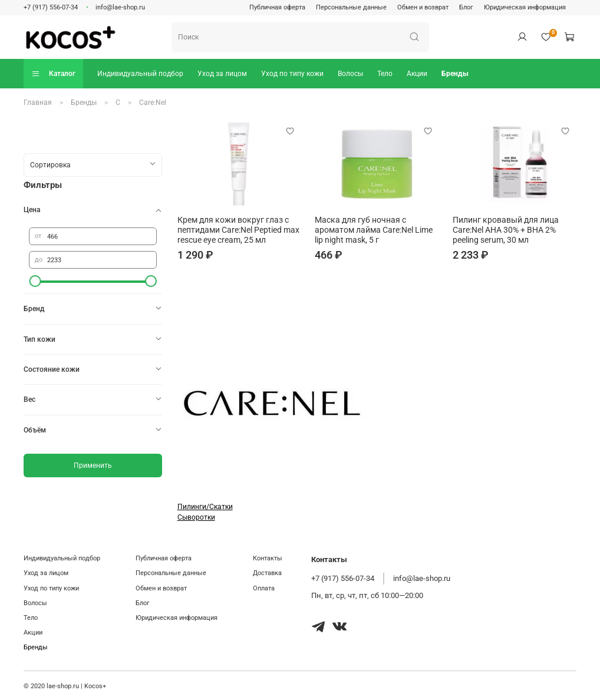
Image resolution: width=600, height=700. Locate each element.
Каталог (53, 73)
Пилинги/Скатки (205, 507)
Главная (38, 103)
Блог (466, 7)
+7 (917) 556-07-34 (51, 7)
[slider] (35, 281)
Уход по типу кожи (292, 74)
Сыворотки (196, 517)
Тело (385, 74)
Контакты (268, 558)
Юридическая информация (525, 7)
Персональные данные (351, 7)
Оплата (264, 588)
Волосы (350, 74)
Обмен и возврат (423, 7)
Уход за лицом (222, 74)
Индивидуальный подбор (140, 74)
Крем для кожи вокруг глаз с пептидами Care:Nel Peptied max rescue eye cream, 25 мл (238, 230)
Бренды (455, 74)
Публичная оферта (277, 7)
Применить (93, 465)
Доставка (267, 573)
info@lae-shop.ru (120, 7)
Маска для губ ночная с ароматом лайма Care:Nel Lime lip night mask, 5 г (374, 230)
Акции (417, 74)
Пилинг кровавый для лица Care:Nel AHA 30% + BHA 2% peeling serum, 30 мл (506, 230)
